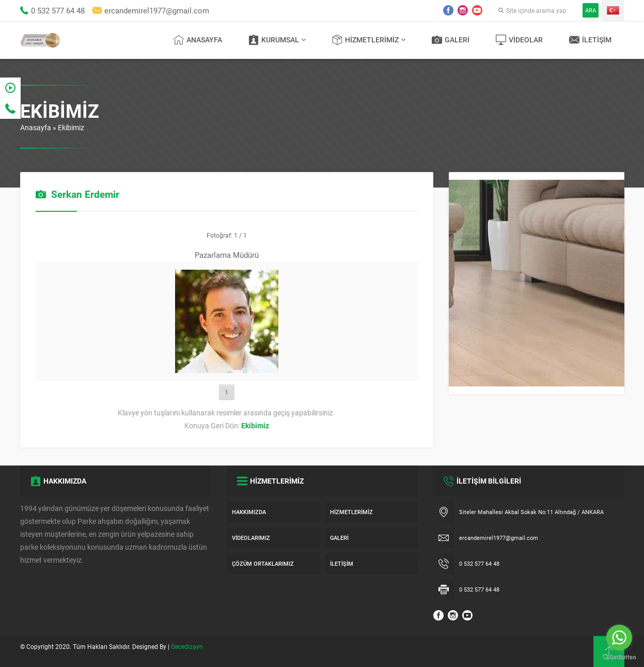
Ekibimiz (71, 127)
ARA (591, 10)
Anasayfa (36, 127)
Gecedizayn (187, 646)
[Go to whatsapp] (619, 638)
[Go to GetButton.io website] (619, 657)
